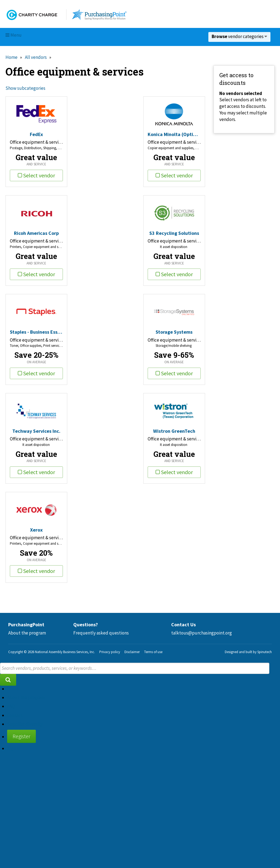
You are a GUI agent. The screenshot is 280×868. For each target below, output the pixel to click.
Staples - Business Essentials (36, 332)
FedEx (36, 134)
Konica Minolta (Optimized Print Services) (174, 134)
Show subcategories (25, 88)
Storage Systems (174, 332)
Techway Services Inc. (36, 431)
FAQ (11, 706)
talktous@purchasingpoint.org (202, 633)
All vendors (36, 57)
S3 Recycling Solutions (174, 233)
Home (11, 57)
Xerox (36, 530)
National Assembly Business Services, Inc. (65, 652)
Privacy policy (110, 652)
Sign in (14, 748)
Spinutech (265, 652)
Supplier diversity (25, 724)
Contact (15, 715)
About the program (27, 633)
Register (21, 736)
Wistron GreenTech (174, 431)
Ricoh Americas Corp (36, 233)
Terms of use (153, 652)
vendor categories (239, 36)
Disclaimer (132, 652)
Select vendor (36, 175)
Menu (14, 35)
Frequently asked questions (101, 633)
